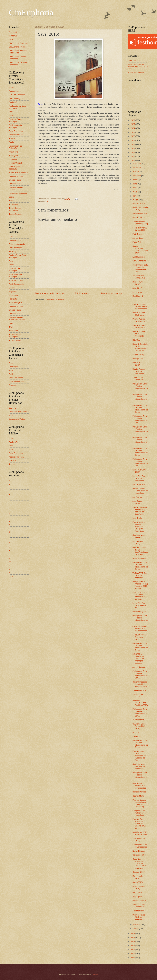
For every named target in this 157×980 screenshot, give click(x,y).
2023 (133, 132)
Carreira (12, 408)
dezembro (137, 164)
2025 (133, 124)
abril (135, 196)
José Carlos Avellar (137, 502)
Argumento (14, 152)
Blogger (95, 974)
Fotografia (13, 159)
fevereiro (137, 924)
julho (135, 184)
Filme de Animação (17, 95)
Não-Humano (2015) (138, 364)
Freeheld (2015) (139, 690)
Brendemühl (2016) (138, 283)
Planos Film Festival (136, 72)
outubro (136, 172)
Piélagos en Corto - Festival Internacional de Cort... (140, 387)
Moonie (136, 732)
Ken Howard (138, 296)
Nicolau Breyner (139, 612)
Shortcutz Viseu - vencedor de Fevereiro (140, 766)
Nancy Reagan (139, 851)
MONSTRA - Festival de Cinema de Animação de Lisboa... (139, 659)
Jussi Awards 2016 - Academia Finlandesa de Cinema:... (140, 268)
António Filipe (138, 911)
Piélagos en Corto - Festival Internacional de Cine (138, 67)
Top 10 (12, 464)
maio (135, 192)
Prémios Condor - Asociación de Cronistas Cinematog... (140, 803)
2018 (133, 152)
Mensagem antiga (112, 294)
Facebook (13, 32)
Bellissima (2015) (140, 213)
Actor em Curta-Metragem (16, 120)
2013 (133, 942)
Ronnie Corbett (139, 218)
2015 (133, 934)
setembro (137, 176)
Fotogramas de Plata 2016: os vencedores (140, 813)
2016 (133, 160)
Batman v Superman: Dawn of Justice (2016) (140, 249)
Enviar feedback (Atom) (55, 299)
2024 (133, 128)
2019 (133, 148)
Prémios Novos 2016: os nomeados (139, 917)
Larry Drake (137, 518)
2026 (133, 120)
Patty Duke (137, 234)
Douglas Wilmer (139, 203)
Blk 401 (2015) (139, 484)
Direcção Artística (16, 176)
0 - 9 (11, 576)
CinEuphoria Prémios (18, 47)
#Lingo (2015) (138, 355)
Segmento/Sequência (18, 193)
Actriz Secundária (16, 135)
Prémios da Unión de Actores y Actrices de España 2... (140, 511)
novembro (137, 168)
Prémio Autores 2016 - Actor (139, 314)
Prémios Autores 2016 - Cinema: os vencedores (140, 306)
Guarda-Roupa (15, 180)
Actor (11, 112)
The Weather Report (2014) (139, 379)
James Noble (138, 238)
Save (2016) (138, 882)
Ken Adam (137, 736)
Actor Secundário (16, 131)
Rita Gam (136, 340)
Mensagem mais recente (49, 294)
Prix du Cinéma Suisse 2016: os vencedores (140, 491)
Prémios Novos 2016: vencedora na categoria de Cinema (139, 756)
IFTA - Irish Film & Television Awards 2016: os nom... (140, 596)
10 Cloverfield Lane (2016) (139, 277)
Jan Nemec (137, 497)
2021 (133, 140)
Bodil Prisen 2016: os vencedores (140, 833)
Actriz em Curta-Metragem (16, 126)
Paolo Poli (137, 242)
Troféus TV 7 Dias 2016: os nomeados (140, 575)
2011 (133, 950)
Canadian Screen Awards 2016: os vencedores (140, 629)
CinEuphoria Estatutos (18, 43)
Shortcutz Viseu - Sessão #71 (140, 536)
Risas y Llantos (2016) (139, 887)
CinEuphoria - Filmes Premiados (18, 58)
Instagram (13, 36)
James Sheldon (139, 667)
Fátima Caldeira (139, 900)
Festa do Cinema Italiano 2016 (140, 229)
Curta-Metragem (16, 99)
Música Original (15, 163)
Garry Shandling (139, 261)
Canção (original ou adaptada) (17, 168)
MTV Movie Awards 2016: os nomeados (139, 786)
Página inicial (82, 294)
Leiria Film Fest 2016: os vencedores (139, 478)
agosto (136, 180)
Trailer (12, 201)
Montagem (13, 155)
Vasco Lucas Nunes (138, 695)
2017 (133, 156)
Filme (11, 87)
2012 (133, 946)
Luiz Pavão (137, 292)
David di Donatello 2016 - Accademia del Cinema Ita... (140, 347)
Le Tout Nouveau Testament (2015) (140, 637)
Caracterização (15, 184)
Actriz (11, 116)
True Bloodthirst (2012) (139, 840)
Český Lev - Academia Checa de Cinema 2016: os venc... (139, 863)
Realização (14, 102)
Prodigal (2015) (139, 359)
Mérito (12, 415)
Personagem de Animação (16, 147)
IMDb (11, 39)
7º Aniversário (138, 720)
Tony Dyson (137, 897)
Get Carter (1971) (140, 855)
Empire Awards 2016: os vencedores (139, 371)
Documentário (15, 91)
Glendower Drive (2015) (139, 471)
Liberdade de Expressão (19, 412)
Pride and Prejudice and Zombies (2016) (140, 703)
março (136, 200)
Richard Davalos (139, 792)
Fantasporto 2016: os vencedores (140, 846)
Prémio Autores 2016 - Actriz (139, 320)
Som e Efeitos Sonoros (19, 172)
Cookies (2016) (139, 872)
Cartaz (12, 197)
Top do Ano (14, 204)
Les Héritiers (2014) (138, 542)
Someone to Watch (17, 419)
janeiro (136, 929)
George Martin (138, 796)
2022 (133, 136)
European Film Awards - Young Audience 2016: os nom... (140, 585)
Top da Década (15, 214)
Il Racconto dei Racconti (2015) (140, 223)
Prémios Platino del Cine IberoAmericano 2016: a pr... (140, 551)
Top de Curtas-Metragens (15, 209)
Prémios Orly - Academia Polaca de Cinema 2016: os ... (139, 824)
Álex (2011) (137, 288)
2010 (133, 954)
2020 (133, 144)
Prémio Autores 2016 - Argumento (139, 334)
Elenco (12, 138)
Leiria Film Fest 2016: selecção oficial (140, 605)
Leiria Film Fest (134, 61)
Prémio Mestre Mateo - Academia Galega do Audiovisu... (139, 527)
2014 (133, 938)
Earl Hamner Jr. (139, 257)
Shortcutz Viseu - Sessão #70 (140, 906)
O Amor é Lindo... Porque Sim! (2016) (140, 726)
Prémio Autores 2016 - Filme (139, 326)
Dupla (11, 142)
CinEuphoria (31, 12)
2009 (133, 958)
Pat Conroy (137, 892)
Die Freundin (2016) (138, 877)
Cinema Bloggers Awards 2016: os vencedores (140, 684)
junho (135, 188)
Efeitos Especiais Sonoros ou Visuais (17, 318)
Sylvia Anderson (139, 558)
